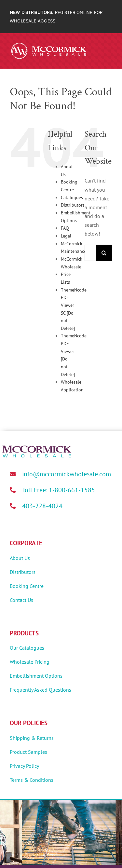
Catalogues (72, 197)
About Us (20, 558)
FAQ (65, 228)
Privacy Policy (24, 766)
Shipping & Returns (32, 738)
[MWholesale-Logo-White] (49, 44)
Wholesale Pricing (30, 662)
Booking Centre (27, 586)
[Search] (104, 253)
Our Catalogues (27, 648)
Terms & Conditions (32, 780)
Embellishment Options (36, 676)
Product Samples (28, 752)
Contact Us (21, 600)
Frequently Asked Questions (41, 690)
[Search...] (90, 253)
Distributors (73, 205)
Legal (66, 236)
